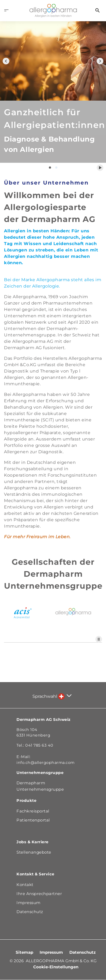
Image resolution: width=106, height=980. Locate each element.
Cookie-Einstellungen (56, 967)
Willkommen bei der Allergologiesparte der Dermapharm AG (50, 207)
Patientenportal (33, 820)
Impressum (52, 952)
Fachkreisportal (33, 811)
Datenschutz (82, 952)
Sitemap (25, 952)
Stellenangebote (34, 852)
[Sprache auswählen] (65, 696)
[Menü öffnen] (6, 11)
